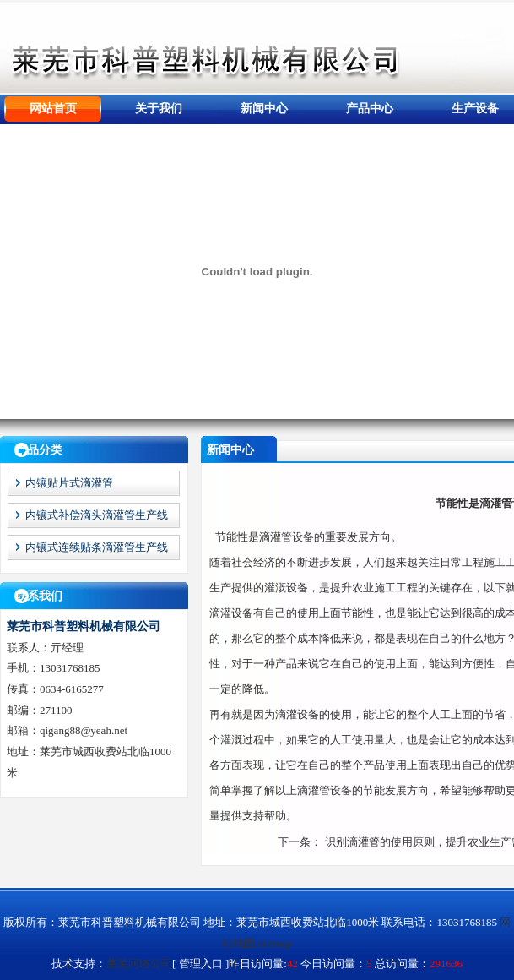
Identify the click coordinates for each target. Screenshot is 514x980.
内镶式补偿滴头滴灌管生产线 (97, 515)
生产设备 (475, 109)
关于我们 (159, 109)
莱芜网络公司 (139, 964)
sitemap (274, 943)
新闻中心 (264, 109)
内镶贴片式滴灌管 (69, 483)
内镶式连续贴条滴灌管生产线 (97, 547)
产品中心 (370, 109)
